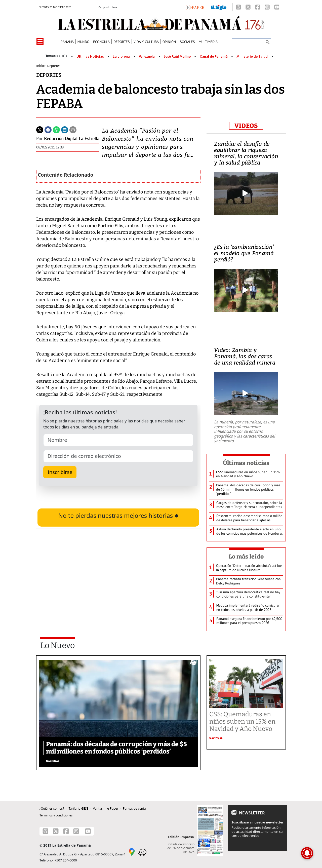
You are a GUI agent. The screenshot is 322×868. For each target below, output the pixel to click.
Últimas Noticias (90, 57)
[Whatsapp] (56, 129)
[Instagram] (267, 7)
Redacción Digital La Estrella (72, 139)
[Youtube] (277, 7)
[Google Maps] (132, 852)
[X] (248, 7)
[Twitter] (40, 129)
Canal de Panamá (214, 57)
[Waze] (142, 852)
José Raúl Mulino (177, 57)
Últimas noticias (246, 463)
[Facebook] (258, 7)
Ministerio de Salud (252, 57)
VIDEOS (246, 126)
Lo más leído (246, 557)
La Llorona (121, 57)
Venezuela (147, 57)
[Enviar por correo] (73, 129)
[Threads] (238, 7)
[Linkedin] (65, 129)
